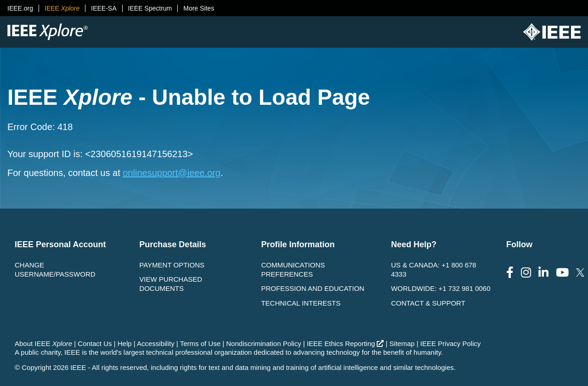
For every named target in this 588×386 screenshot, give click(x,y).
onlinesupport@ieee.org (172, 173)
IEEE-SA (104, 8)
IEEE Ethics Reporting (345, 343)
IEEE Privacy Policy (451, 343)
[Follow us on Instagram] (526, 273)
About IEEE (43, 343)
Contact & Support (428, 303)
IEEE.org (20, 8)
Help (125, 343)
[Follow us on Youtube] (562, 273)
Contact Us (95, 343)
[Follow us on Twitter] (580, 273)
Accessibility (156, 343)
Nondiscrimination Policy (263, 343)
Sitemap (402, 343)
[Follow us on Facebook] (510, 273)
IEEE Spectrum (150, 8)
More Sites (199, 8)
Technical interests (301, 303)
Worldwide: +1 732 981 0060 (441, 288)
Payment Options (172, 265)
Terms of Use (200, 343)
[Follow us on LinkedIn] (543, 273)
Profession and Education (313, 288)
